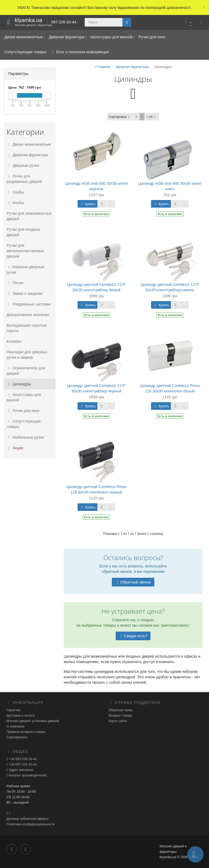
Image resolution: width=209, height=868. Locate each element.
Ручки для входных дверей (23, 232)
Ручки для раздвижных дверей (24, 179)
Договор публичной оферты (28, 819)
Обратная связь (121, 710)
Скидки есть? (133, 636)
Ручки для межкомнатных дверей (29, 216)
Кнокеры (14, 341)
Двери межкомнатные (25, 37)
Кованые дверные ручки (25, 270)
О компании (16, 726)
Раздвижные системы (29, 304)
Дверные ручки (23, 166)
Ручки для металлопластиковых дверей (25, 251)
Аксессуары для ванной (113, 37)
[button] (188, 22)
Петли (15, 283)
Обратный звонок (133, 582)
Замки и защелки (24, 294)
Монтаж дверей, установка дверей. (33, 721)
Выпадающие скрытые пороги (27, 328)
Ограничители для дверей (26, 371)
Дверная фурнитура (68, 37)
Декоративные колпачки (28, 315)
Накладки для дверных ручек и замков (27, 355)
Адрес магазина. (21, 770)
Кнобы (15, 203)
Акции (15, 448)
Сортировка (120, 117)
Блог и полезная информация (80, 52)
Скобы (15, 192)
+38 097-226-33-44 (22, 764)
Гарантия (13, 710)
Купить (87, 204)
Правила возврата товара (26, 732)
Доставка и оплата (21, 716)
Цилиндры (19, 384)
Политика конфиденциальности (31, 824)
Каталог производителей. (27, 775)
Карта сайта (118, 721)
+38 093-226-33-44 (22, 759)
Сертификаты (17, 737)
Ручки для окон (152, 37)
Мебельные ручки (25, 437)
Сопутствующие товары (25, 52)
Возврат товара (120, 716)
